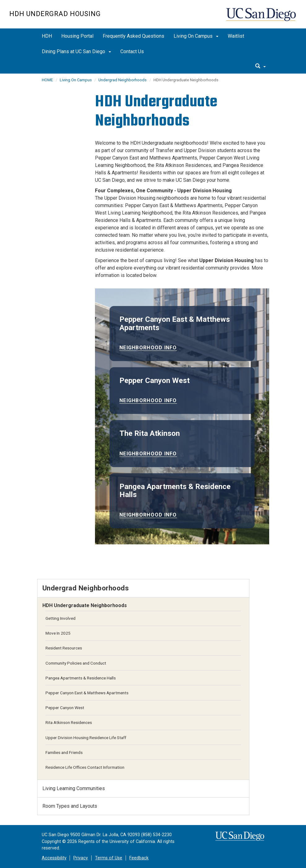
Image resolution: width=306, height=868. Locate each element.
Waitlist (236, 36)
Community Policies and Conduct (76, 663)
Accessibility (54, 858)
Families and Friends (64, 752)
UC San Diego (262, 17)
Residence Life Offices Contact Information (85, 767)
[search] (261, 66)
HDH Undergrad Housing (55, 14)
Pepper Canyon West (65, 708)
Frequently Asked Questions (134, 36)
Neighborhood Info (148, 348)
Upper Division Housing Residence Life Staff (86, 738)
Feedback (139, 858)
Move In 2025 (58, 633)
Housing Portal (77, 36)
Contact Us (132, 51)
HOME (47, 80)
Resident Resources (64, 648)
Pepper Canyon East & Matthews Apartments (87, 693)
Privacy (81, 858)
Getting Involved (60, 618)
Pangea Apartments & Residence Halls (81, 678)
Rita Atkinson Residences (69, 722)
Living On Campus (196, 36)
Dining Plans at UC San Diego (76, 51)
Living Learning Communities (74, 788)
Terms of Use (109, 858)
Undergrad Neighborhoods (123, 80)
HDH (47, 36)
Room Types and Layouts (70, 806)
